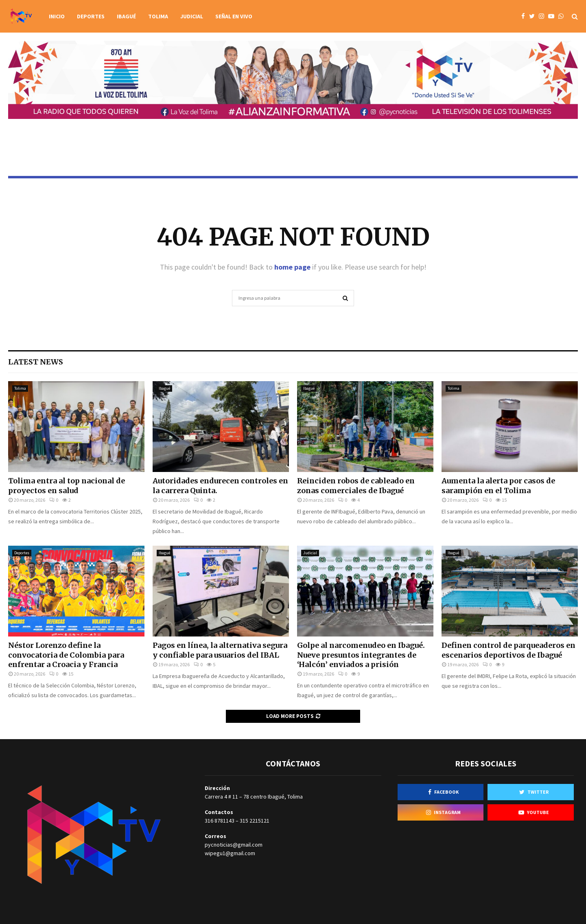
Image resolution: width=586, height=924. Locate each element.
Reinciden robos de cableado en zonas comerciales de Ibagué (356, 485)
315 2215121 (255, 821)
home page (292, 267)
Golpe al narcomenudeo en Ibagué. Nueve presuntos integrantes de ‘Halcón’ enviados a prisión (361, 655)
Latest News (36, 362)
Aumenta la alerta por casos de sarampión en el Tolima (498, 485)
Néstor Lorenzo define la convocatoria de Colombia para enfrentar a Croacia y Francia (66, 655)
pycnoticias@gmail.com (234, 845)
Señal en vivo (234, 16)
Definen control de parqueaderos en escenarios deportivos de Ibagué (508, 650)
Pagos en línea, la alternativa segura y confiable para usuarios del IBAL (220, 650)
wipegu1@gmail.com (230, 853)
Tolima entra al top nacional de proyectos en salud (67, 485)
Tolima (158, 16)
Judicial (192, 16)
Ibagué (126, 16)
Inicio (57, 16)
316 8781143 (220, 821)
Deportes (91, 16)
